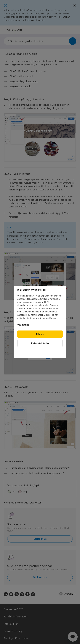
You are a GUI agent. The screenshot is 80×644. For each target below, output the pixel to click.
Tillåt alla (40, 334)
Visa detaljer (23, 325)
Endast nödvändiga (40, 343)
